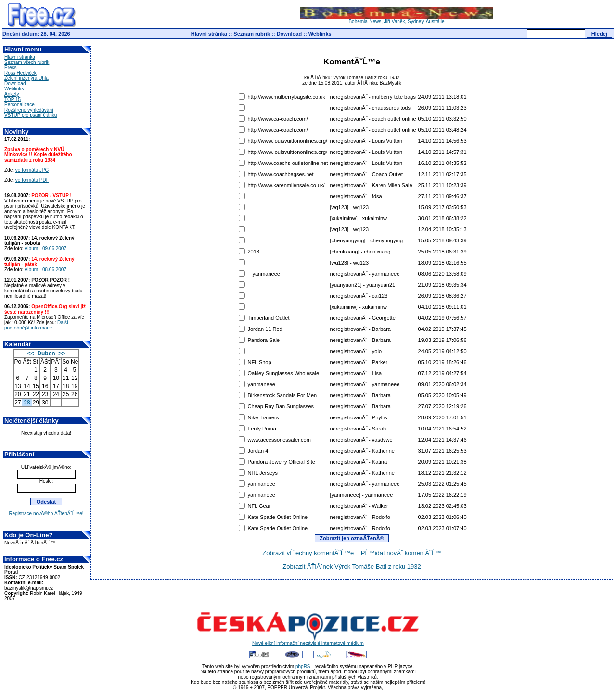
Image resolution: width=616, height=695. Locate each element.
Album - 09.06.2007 (45, 248)
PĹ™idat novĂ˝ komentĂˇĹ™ (401, 553)
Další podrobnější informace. (36, 325)
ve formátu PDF (32, 180)
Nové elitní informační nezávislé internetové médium (308, 641)
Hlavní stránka (209, 34)
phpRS (303, 666)
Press (11, 68)
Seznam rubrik (252, 34)
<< (31, 354)
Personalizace (19, 105)
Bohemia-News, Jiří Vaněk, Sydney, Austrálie (397, 19)
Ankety (12, 94)
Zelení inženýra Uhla (26, 78)
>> (62, 354)
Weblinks (320, 34)
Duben (46, 354)
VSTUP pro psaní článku (31, 115)
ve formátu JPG (32, 170)
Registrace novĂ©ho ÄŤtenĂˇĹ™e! (46, 513)
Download (289, 34)
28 (27, 403)
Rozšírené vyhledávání (29, 110)
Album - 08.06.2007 (45, 270)
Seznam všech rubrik (27, 62)
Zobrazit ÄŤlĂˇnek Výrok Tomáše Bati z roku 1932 (352, 566)
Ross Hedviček (20, 73)
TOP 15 (13, 99)
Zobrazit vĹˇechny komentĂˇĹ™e (308, 553)
